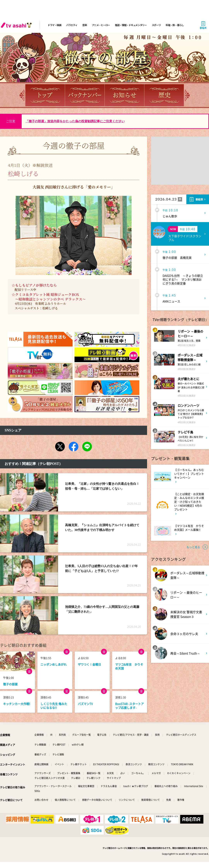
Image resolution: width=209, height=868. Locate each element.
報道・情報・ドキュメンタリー (131, 25)
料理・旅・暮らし (175, 25)
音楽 (84, 25)
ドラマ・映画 (54, 25)
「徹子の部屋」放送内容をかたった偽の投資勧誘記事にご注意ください (75, 121)
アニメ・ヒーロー (101, 25)
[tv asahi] (17, 25)
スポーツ (156, 25)
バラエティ (72, 25)
